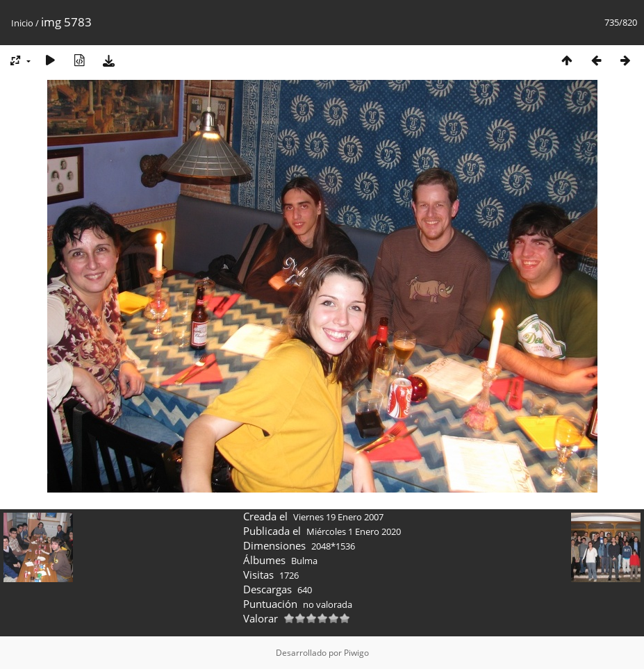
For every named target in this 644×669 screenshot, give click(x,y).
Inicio (22, 23)
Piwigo (356, 653)
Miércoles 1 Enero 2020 (354, 531)
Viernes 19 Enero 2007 (338, 517)
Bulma (304, 561)
